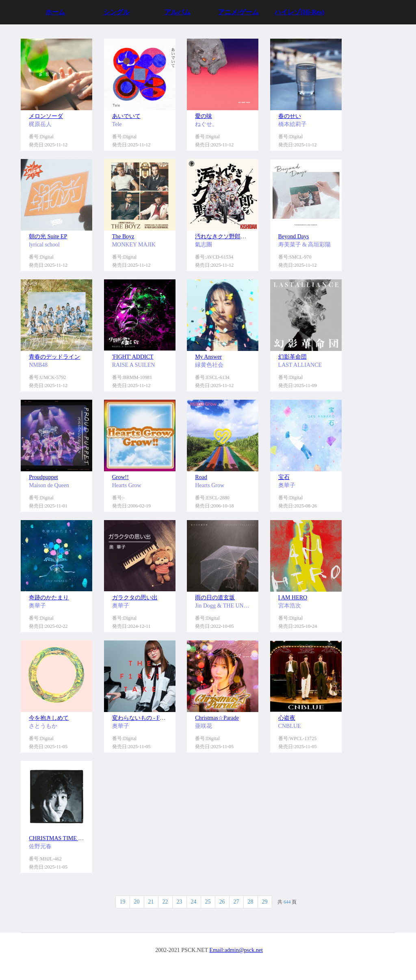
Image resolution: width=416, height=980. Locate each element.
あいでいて (126, 116)
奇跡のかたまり (49, 598)
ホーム (55, 12)
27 (236, 902)
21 (151, 902)
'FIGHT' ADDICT (133, 357)
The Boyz (123, 236)
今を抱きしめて (49, 718)
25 (208, 902)
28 (251, 902)
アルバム (178, 12)
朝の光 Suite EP (48, 236)
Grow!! (120, 477)
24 (194, 902)
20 (137, 902)
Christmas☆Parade (217, 718)
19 (123, 902)
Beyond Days (294, 236)
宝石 (284, 477)
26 (222, 902)
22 (165, 902)
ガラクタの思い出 (135, 598)
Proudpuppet (43, 477)
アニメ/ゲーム (238, 12)
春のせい (290, 116)
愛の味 (204, 116)
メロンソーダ (46, 116)
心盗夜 (287, 718)
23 (180, 902)
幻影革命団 (292, 357)
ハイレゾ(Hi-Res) (299, 12)
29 (265, 902)
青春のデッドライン (54, 357)
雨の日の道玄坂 (215, 598)
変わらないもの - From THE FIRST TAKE (163, 718)
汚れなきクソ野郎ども (223, 236)
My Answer (208, 357)
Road (201, 477)
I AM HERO (293, 598)
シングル (117, 12)
